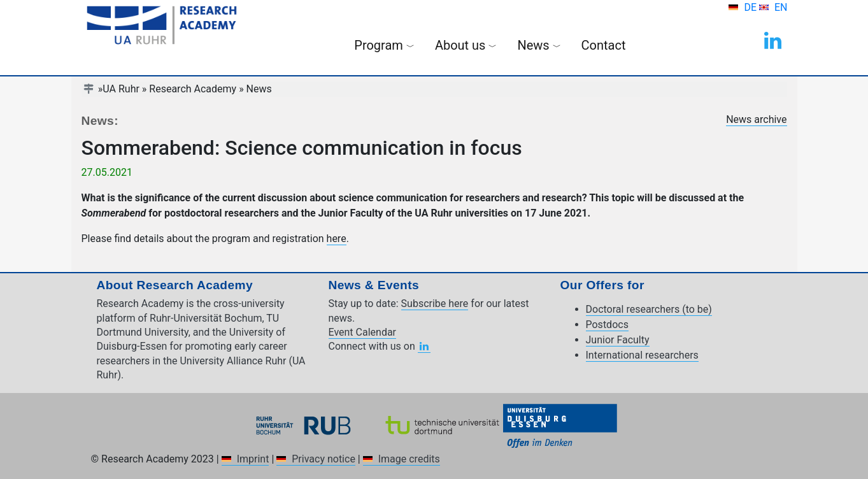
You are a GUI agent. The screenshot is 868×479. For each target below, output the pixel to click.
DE (751, 7)
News (259, 89)
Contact (604, 45)
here (337, 239)
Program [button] (384, 45)
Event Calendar (363, 332)
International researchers (642, 355)
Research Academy (193, 89)
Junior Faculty (618, 340)
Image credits (409, 459)
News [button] (539, 45)
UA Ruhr (121, 89)
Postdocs (607, 325)
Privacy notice (324, 459)
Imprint (253, 459)
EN (781, 7)
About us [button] (466, 45)
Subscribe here (435, 304)
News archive (756, 119)
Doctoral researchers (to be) (649, 309)
